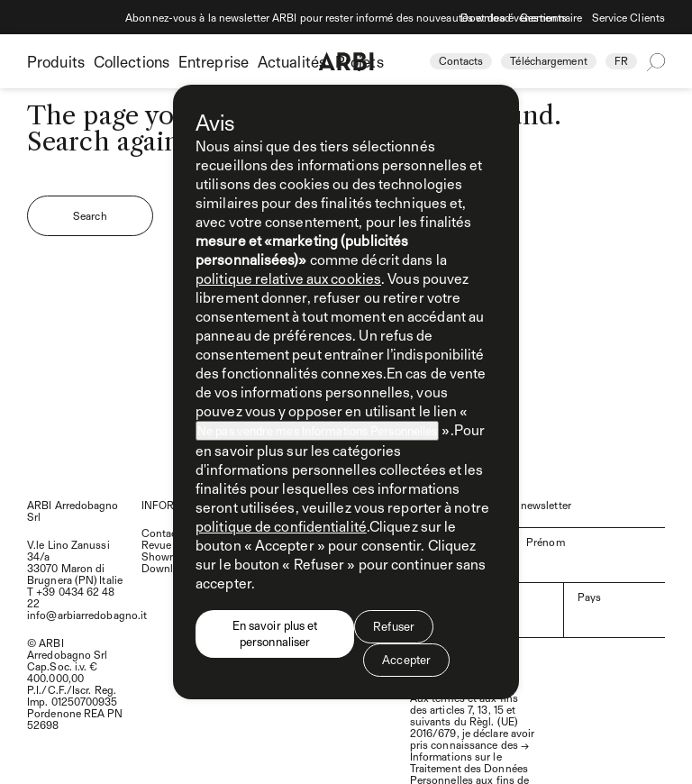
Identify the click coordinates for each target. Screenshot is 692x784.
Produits (56, 61)
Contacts (461, 60)
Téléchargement (548, 60)
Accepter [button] (406, 660)
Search (90, 215)
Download (486, 17)
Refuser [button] (394, 626)
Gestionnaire (551, 17)
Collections (132, 61)
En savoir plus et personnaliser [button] (275, 634)
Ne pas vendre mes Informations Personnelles (317, 431)
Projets (360, 61)
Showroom (168, 556)
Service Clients (629, 17)
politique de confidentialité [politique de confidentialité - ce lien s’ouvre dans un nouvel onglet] (281, 526)
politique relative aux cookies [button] (288, 278)
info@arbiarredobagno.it (87, 615)
